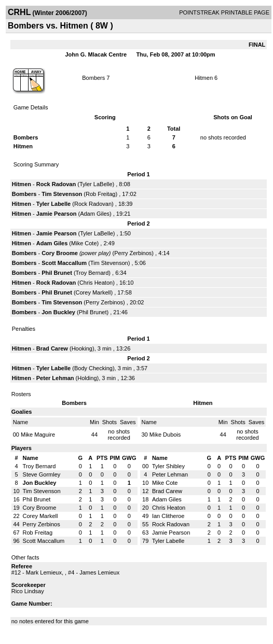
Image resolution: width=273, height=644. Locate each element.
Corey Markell (93, 292)
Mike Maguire (38, 435)
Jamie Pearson (57, 214)
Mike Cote (84, 243)
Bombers (93, 78)
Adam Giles (95, 214)
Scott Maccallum (64, 263)
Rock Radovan (56, 184)
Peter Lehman (55, 378)
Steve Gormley (42, 474)
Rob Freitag (100, 194)
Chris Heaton (96, 283)
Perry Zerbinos (133, 253)
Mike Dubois (165, 435)
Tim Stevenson (62, 194)
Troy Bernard (92, 273)
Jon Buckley (58, 312)
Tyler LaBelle (96, 184)
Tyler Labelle (53, 204)
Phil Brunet (57, 273)
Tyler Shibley (168, 466)
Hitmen (204, 78)
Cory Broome (60, 253)
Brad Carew (52, 348)
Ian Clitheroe (168, 516)
